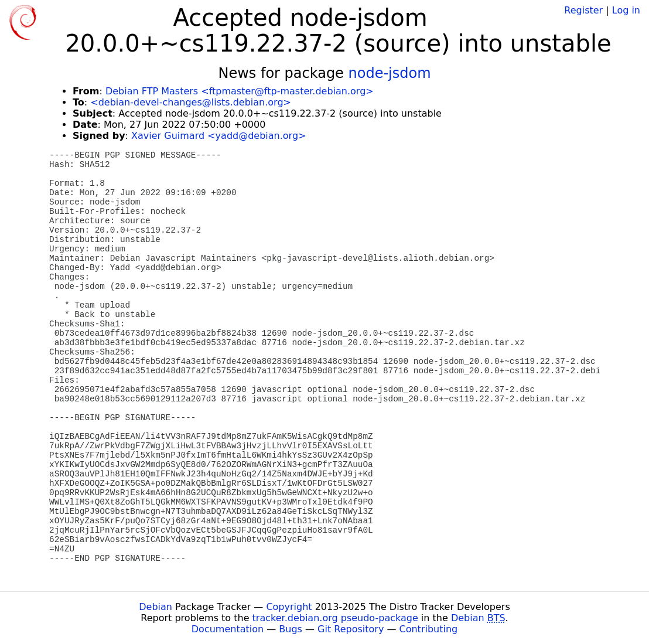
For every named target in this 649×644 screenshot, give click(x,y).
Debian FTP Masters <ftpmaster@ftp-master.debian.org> (240, 91)
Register (583, 10)
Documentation (228, 629)
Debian (156, 607)
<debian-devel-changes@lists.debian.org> (191, 102)
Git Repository (351, 629)
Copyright (289, 607)
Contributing (429, 629)
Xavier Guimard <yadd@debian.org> (218, 136)
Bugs (291, 629)
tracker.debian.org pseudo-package (335, 618)
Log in (626, 10)
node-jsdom (390, 73)
